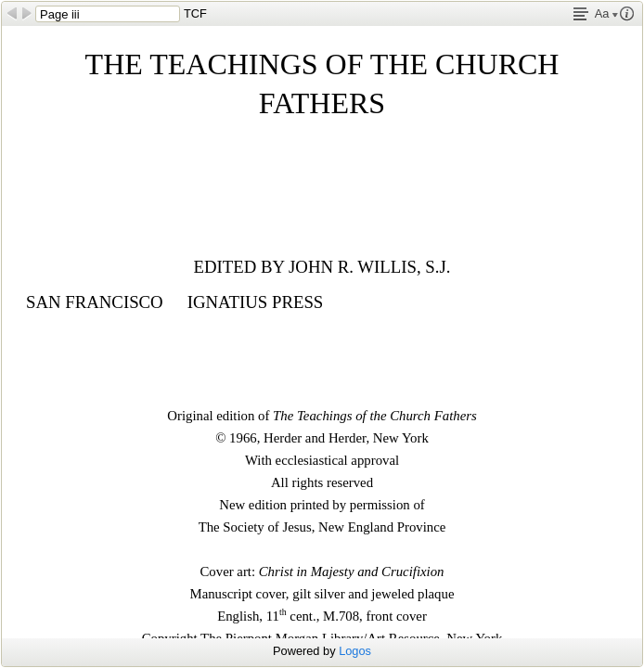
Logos (355, 651)
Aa (606, 13)
